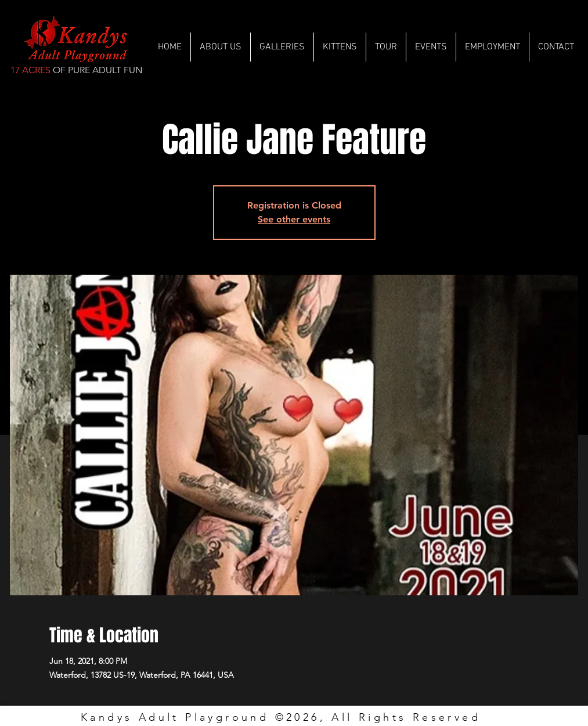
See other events (294, 219)
